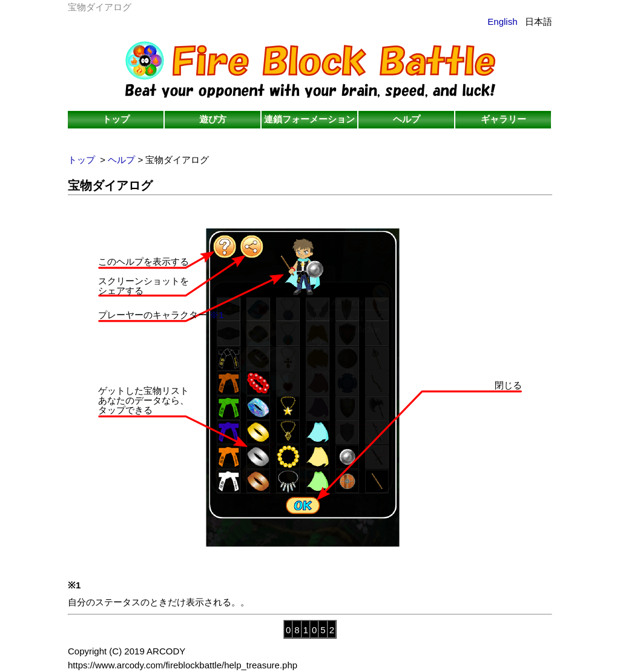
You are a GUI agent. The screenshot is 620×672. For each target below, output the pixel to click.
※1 (216, 315)
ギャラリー (503, 119)
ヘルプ (407, 119)
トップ (116, 119)
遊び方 (213, 119)
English (502, 22)
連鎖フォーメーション (309, 119)
